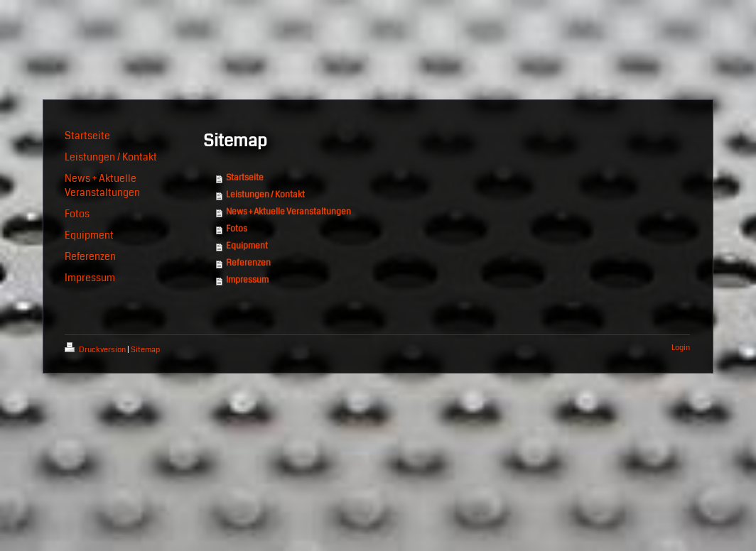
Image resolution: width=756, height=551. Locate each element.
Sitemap (145, 350)
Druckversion (96, 350)
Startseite (245, 178)
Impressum (247, 280)
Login (681, 348)
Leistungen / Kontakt (265, 195)
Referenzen (248, 263)
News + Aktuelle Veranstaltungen (288, 212)
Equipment (247, 246)
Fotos (237, 229)
